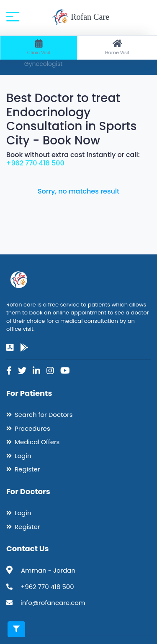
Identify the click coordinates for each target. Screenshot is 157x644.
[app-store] (10, 348)
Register (27, 469)
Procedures (32, 428)
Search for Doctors (44, 415)
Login (23, 456)
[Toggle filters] (16, 629)
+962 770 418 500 (35, 163)
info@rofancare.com (53, 603)
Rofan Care (81, 18)
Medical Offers (37, 442)
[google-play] (24, 348)
